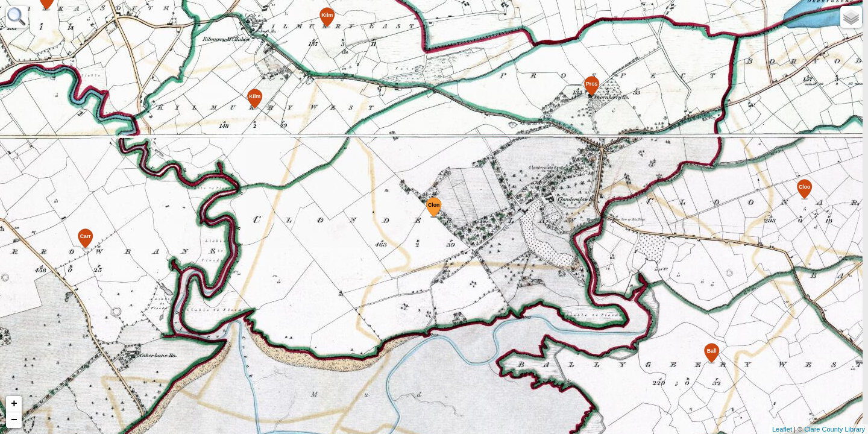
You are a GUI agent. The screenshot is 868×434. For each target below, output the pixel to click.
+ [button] (14, 404)
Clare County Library (835, 429)
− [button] (14, 420)
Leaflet (782, 429)
